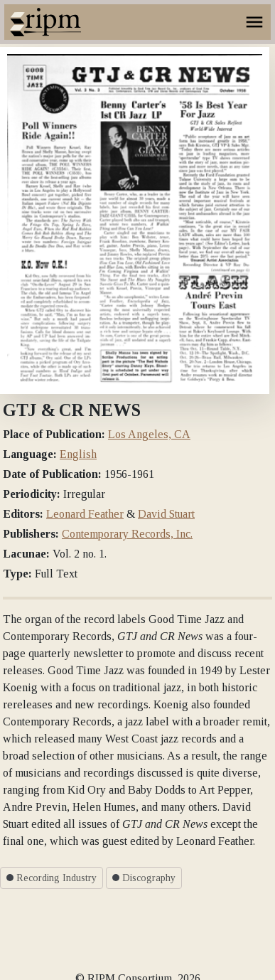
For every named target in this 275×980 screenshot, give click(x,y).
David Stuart (166, 514)
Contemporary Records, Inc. (127, 534)
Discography (144, 878)
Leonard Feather (85, 514)
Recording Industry (52, 878)
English (78, 454)
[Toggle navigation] (254, 22)
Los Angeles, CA (149, 434)
